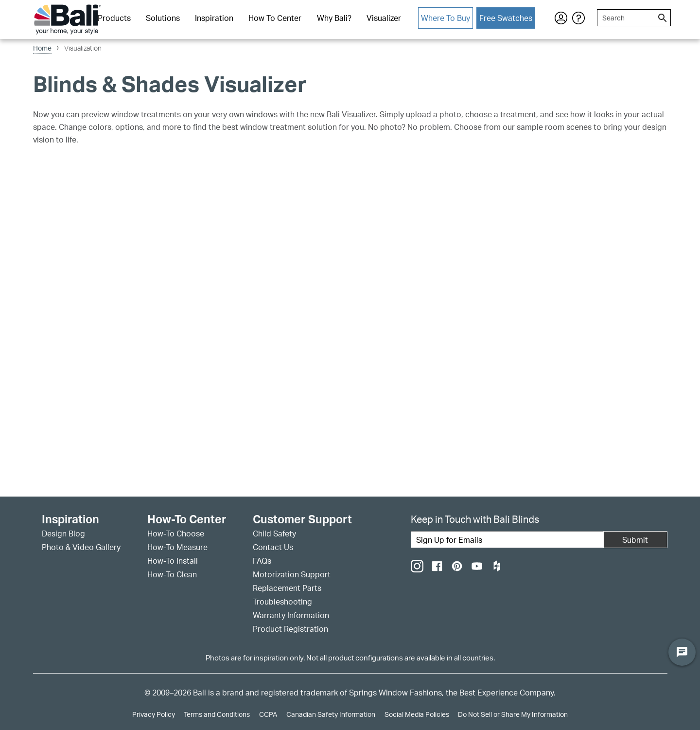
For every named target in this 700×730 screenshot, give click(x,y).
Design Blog (63, 534)
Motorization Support (292, 574)
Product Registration (290, 629)
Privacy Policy (154, 714)
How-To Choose (176, 534)
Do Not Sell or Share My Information (513, 714)
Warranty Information (291, 615)
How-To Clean (172, 574)
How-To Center (187, 520)
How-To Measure (177, 547)
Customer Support (302, 520)
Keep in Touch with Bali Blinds (475, 519)
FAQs (262, 561)
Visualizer (384, 18)
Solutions (163, 18)
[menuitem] (114, 19)
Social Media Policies (417, 714)
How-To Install (173, 561)
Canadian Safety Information (331, 714)
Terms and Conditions (217, 714)
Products (114, 18)
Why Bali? (334, 18)
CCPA (268, 714)
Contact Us (273, 547)
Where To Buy (446, 18)
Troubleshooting (282, 602)
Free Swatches (506, 18)
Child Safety (274, 534)
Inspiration (214, 18)
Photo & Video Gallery (81, 547)
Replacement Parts (287, 588)
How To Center (275, 18)
